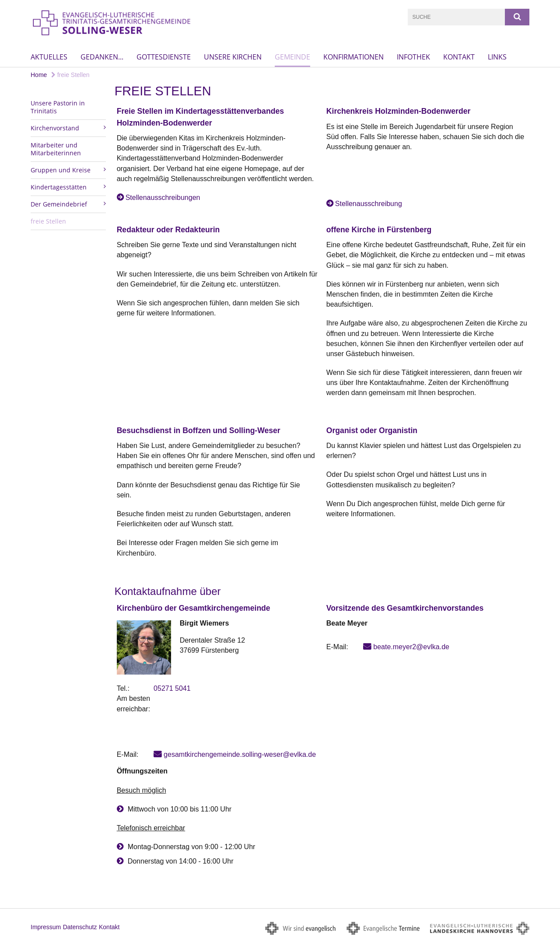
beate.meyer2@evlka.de (411, 647)
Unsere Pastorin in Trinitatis (58, 107)
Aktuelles (49, 57)
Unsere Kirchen (233, 57)
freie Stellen (70, 75)
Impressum (46, 927)
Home (39, 75)
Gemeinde (292, 57)
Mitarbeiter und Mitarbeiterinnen (56, 149)
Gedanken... (102, 57)
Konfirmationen (353, 57)
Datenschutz (80, 927)
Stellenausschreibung (369, 204)
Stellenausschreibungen (163, 198)
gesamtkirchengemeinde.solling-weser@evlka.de (240, 754)
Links (497, 57)
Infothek (413, 57)
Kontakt (459, 57)
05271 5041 (172, 688)
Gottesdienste (164, 57)
